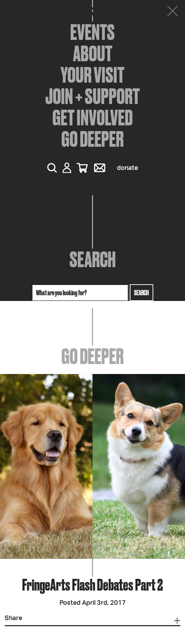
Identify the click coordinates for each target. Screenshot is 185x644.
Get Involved (92, 118)
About (93, 53)
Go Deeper (92, 139)
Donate (127, 168)
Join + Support (92, 96)
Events (92, 32)
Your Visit (92, 75)
